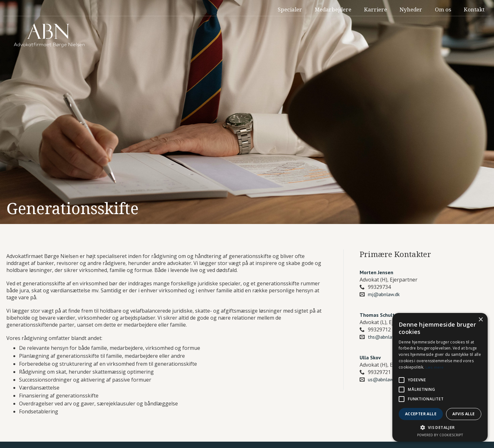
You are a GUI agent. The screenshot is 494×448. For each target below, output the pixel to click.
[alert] (440, 377)
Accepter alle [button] (421, 414)
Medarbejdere (333, 9)
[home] (49, 35)
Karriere (376, 9)
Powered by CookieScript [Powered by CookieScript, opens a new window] (440, 435)
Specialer (290, 9)
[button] (440, 428)
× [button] (480, 320)
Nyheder (411, 9)
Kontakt (474, 9)
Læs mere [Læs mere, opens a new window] (434, 367)
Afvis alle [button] (464, 414)
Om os (443, 9)
